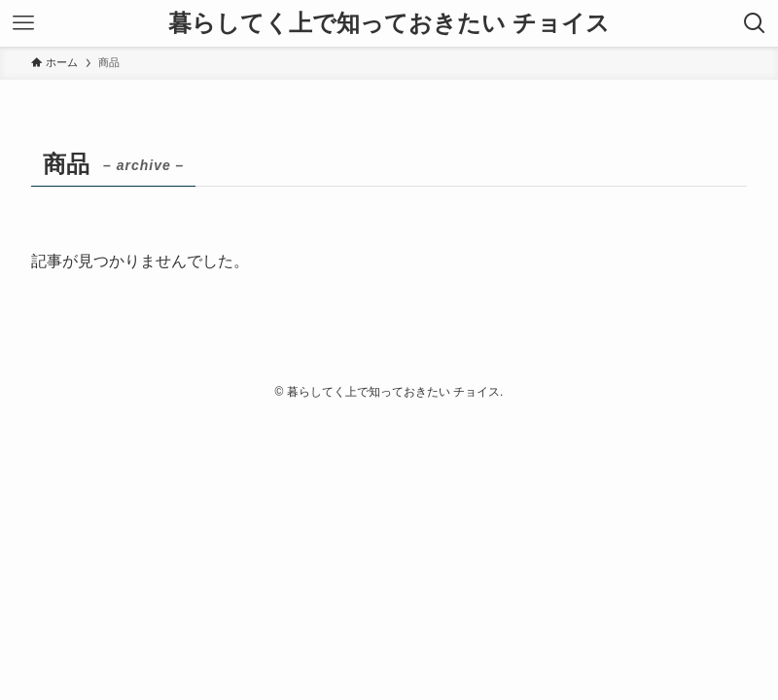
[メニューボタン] (23, 23)
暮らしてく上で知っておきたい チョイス (389, 23)
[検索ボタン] (755, 23)
